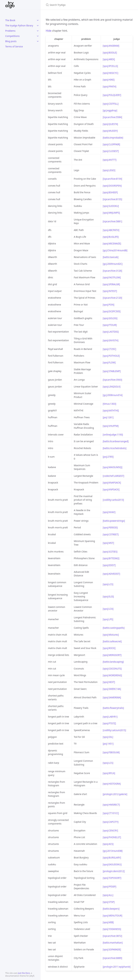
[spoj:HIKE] (109, 80)
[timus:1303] (109, 404)
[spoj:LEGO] (109, 170)
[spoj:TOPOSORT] (112, 878)
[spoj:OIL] (108, 737)
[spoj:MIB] (108, 922)
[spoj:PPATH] (110, 86)
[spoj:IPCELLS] (110, 66)
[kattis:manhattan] (113, 943)
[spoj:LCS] (108, 584)
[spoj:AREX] (109, 59)
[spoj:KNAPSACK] (112, 483)
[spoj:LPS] (108, 619)
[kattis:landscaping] (113, 662)
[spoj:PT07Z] (109, 723)
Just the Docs (24, 973)
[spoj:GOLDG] (110, 318)
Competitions (12, 36)
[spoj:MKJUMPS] (111, 213)
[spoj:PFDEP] (110, 887)
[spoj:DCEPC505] (112, 311)
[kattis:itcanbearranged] (116, 441)
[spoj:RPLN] (109, 773)
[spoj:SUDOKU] (111, 206)
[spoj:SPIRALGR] (111, 284)
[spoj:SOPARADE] (112, 949)
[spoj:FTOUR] (110, 325)
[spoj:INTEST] (110, 291)
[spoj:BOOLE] (110, 53)
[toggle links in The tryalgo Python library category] (38, 26)
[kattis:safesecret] (112, 641)
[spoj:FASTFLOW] (112, 277)
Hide (49, 31)
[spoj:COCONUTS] (112, 669)
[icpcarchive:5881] (112, 221)
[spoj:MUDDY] (110, 131)
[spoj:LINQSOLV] (112, 387)
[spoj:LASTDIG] (111, 332)
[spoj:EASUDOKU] (112, 864)
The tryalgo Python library (19, 25)
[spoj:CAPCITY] (111, 822)
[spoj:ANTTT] (110, 160)
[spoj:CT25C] (109, 349)
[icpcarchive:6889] (112, 958)
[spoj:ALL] (108, 895)
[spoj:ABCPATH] (111, 230)
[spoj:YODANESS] (112, 929)
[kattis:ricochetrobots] (114, 448)
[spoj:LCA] (108, 609)
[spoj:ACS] (108, 844)
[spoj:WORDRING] (112, 675)
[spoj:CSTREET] (111, 534)
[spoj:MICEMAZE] (112, 243)
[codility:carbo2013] (113, 500)
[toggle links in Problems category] (38, 31)
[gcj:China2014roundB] (115, 250)
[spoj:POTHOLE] (111, 356)
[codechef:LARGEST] (113, 476)
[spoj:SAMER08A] (112, 697)
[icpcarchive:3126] (112, 271)
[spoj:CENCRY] (110, 830)
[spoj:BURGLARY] (112, 857)
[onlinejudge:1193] (113, 435)
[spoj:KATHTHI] (111, 410)
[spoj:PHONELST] (112, 837)
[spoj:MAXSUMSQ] (112, 467)
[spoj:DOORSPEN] (112, 186)
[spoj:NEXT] (109, 682)
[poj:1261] (108, 417)
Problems (10, 31)
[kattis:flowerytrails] (113, 708)
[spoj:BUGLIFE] (111, 237)
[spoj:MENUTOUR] (112, 916)
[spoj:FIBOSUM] (111, 752)
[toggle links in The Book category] (38, 20)
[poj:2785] (108, 457)
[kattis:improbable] (113, 138)
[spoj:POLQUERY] (112, 95)
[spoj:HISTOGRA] (112, 784)
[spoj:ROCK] (109, 648)
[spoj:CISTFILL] (111, 104)
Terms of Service (14, 46)
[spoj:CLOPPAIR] (111, 144)
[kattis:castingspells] (114, 628)
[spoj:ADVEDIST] (111, 574)
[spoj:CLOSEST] (111, 151)
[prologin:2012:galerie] (115, 794)
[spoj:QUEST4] (110, 124)
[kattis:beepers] (111, 909)
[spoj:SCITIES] (110, 552)
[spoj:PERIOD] (110, 527)
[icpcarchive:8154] (112, 179)
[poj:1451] (108, 744)
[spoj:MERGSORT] (112, 655)
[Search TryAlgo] (84, 5)
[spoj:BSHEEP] (110, 192)
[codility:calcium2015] (114, 730)
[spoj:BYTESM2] (111, 558)
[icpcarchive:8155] (112, 199)
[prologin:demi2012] (114, 871)
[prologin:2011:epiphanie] (117, 967)
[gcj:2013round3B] (113, 851)
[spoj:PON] (108, 305)
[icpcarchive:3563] (112, 380)
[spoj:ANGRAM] (111, 46)
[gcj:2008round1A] (113, 395)
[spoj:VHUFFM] (111, 426)
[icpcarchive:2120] (112, 298)
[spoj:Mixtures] (111, 635)
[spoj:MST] (108, 543)
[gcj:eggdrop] (110, 110)
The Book (10, 20)
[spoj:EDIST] (109, 565)
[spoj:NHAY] (109, 512)
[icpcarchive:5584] (112, 117)
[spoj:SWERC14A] (112, 689)
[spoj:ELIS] (108, 596)
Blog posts (11, 41)
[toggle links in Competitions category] (38, 36)
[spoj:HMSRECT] (111, 805)
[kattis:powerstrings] (114, 521)
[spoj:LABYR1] (110, 717)
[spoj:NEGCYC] (110, 73)
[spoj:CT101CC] (111, 813)
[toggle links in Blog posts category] (38, 41)
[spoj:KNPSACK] (111, 489)
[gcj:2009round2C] (113, 264)
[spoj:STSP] (109, 902)
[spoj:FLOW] (109, 362)
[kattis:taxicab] (111, 257)
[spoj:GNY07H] (111, 340)
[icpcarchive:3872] (112, 936)
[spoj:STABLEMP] (112, 371)
